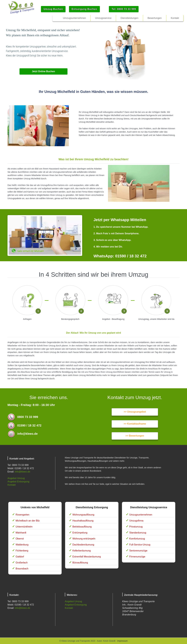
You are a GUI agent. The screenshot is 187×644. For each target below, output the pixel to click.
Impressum (122, 641)
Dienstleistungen (129, 18)
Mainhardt (21, 533)
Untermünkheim (24, 527)
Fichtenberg (22, 551)
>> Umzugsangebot (135, 412)
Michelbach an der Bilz (28, 521)
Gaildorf (20, 557)
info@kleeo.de (23, 472)
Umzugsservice (103, 18)
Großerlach (22, 563)
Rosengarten (22, 515)
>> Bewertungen (135, 436)
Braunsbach (22, 569)
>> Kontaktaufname (135, 424)
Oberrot (20, 539)
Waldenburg (22, 545)
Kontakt (12, 485)
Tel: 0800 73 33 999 (124, 9)
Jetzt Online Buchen (43, 71)
